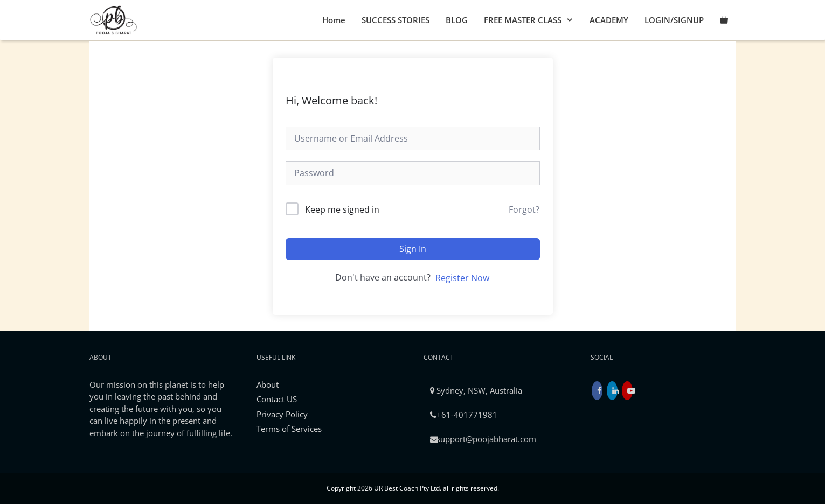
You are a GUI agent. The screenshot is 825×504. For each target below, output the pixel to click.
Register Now (462, 278)
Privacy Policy (282, 414)
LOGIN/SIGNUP (674, 20)
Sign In (413, 249)
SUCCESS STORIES (396, 20)
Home (334, 20)
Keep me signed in (342, 209)
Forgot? (524, 209)
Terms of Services (289, 429)
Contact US (277, 399)
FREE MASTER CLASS (533, 20)
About (268, 384)
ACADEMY (609, 20)
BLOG (457, 20)
